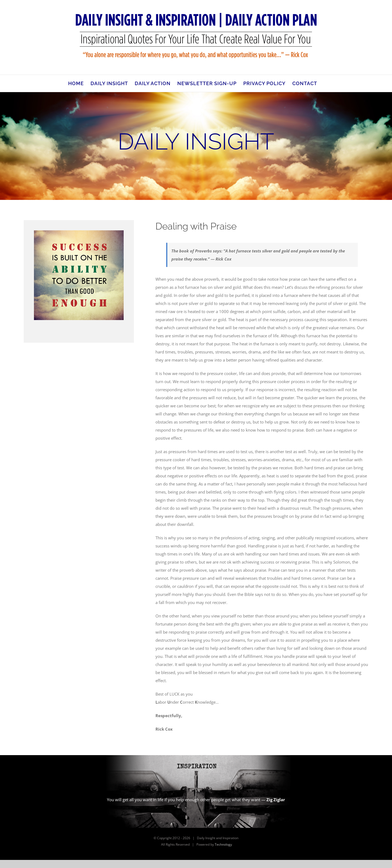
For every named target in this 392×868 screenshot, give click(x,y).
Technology (223, 844)
